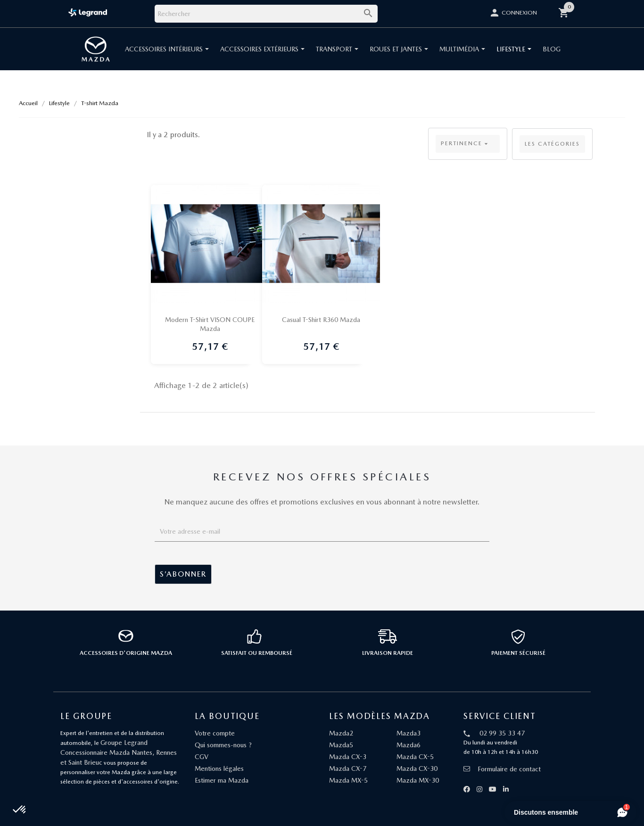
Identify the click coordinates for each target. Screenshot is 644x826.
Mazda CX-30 (417, 768)
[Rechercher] (266, 14)
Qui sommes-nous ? (223, 745)
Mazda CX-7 (348, 768)
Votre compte (215, 733)
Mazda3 (409, 733)
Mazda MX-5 (348, 780)
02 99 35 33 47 (502, 733)
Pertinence (465, 144)
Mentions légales (219, 768)
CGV (202, 757)
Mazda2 (341, 733)
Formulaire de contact (502, 769)
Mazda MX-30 (418, 780)
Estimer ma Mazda (222, 780)
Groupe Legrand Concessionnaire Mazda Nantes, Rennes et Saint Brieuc (119, 752)
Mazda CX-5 (415, 757)
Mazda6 (409, 745)
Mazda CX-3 (348, 757)
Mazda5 (341, 745)
